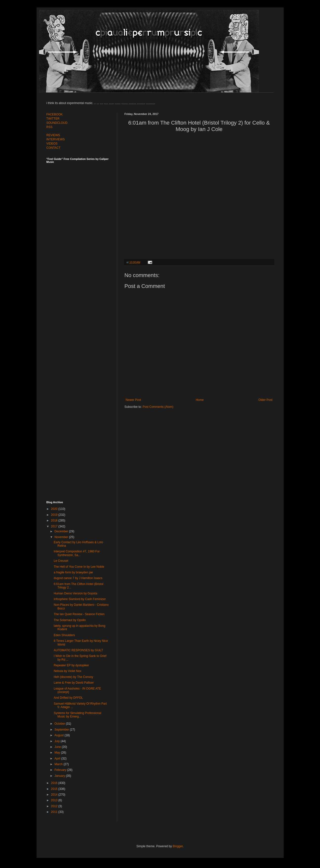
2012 (55, 806)
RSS (50, 127)
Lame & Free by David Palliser (74, 683)
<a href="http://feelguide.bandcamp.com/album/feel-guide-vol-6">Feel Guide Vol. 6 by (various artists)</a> (81, 327)
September (62, 730)
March (59, 764)
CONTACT (53, 148)
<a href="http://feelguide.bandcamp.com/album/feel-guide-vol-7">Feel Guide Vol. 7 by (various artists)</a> (81, 218)
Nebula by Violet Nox (67, 671)
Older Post (266, 400)
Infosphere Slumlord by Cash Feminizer (80, 599)
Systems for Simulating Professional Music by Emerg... (77, 715)
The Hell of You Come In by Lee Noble (79, 567)
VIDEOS (52, 144)
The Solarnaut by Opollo (70, 620)
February (61, 770)
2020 (55, 509)
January (60, 776)
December (62, 531)
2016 (55, 783)
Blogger (178, 846)
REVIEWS (53, 135)
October (60, 724)
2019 (55, 515)
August (59, 735)
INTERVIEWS (56, 139)
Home (200, 400)
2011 (55, 812)
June (58, 747)
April (58, 759)
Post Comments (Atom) (158, 407)
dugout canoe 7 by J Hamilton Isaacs (78, 578)
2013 (55, 800)
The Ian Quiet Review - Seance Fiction (79, 614)
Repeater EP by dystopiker (71, 665)
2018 (55, 521)
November (62, 537)
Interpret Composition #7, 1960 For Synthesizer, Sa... (77, 553)
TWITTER (53, 119)
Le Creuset (61, 561)
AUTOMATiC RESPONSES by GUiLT (78, 650)
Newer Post (133, 400)
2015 (55, 789)
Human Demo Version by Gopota (75, 593)
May (58, 753)
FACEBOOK (55, 114)
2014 (55, 795)
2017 (55, 526)
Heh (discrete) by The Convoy (73, 677)
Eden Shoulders (64, 635)
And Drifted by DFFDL (68, 698)
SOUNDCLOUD (57, 123)
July (57, 741)
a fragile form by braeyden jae (73, 572)
